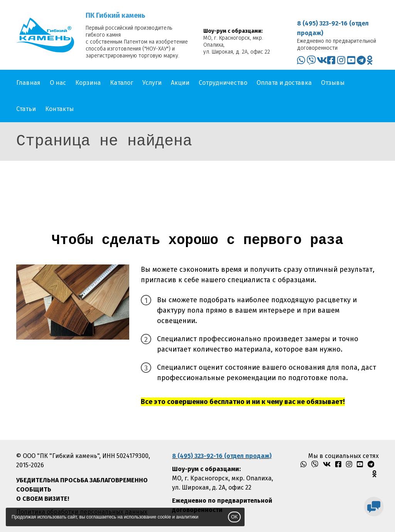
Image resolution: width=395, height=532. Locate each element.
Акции (180, 83)
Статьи (26, 109)
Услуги (152, 83)
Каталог (122, 83)
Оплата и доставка (284, 83)
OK (234, 517)
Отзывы (333, 83)
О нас (58, 83)
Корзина (88, 83)
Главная (28, 83)
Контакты (59, 109)
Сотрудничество (223, 83)
